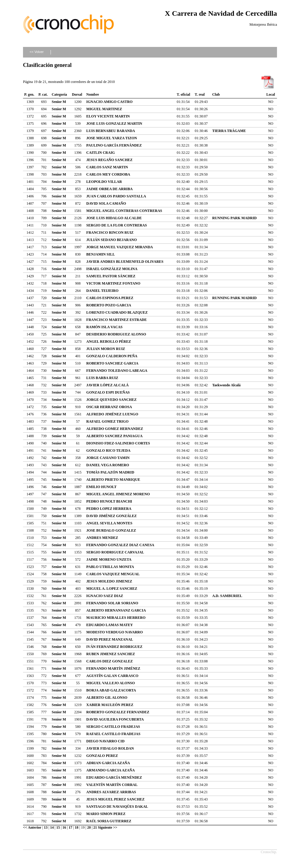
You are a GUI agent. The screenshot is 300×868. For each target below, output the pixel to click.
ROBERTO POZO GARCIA (109, 305)
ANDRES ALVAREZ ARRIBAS (111, 792)
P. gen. (29, 94)
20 (89, 827)
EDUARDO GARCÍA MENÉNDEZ (114, 777)
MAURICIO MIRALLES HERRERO (116, 618)
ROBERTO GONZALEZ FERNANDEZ (118, 712)
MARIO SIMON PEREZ (106, 814)
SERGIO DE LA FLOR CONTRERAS (117, 225)
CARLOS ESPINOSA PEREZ (110, 298)
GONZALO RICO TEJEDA (108, 451)
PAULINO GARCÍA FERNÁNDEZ (114, 145)
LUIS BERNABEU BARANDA (111, 131)
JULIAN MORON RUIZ (106, 349)
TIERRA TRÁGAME (229, 131)
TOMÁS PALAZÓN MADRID (110, 472)
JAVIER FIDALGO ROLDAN (110, 748)
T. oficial (183, 94)
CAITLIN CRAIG (101, 153)
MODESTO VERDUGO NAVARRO (114, 632)
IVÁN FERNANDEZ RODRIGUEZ (114, 647)
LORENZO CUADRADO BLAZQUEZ (117, 312)
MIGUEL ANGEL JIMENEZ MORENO (118, 494)
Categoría (59, 94)
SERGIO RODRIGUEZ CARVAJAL (115, 552)
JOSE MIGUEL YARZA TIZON (112, 138)
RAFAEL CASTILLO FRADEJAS (113, 734)
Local (271, 94)
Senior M (59, 102)
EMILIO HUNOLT (101, 487)
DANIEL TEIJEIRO (102, 291)
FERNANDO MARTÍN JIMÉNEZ (113, 668)
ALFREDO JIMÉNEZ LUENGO (112, 414)
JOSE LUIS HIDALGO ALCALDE (114, 218)
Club (216, 94)
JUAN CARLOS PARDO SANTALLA (116, 196)
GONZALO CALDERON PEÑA (112, 356)
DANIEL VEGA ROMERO (108, 465)
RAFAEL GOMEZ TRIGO (107, 421)
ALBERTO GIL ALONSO (107, 698)
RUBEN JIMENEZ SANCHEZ (111, 654)
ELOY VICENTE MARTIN (108, 116)
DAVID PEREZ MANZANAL (110, 639)
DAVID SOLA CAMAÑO (106, 203)
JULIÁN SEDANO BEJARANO (112, 240)
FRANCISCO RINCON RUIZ (110, 233)
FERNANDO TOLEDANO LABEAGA (117, 371)
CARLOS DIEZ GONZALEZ (109, 661)
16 (64, 827)
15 (58, 827)
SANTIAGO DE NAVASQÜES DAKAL (117, 807)
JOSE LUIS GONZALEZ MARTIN (114, 124)
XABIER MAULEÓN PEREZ (110, 705)
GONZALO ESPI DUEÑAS (108, 392)
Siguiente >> (107, 827)
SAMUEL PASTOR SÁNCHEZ (111, 276)
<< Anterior (32, 827)
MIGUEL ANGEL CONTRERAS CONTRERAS (124, 211)
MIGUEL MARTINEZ (104, 109)
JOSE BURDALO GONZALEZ (111, 530)
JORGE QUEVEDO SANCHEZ (111, 400)
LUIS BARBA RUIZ (102, 378)
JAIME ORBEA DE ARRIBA (109, 189)
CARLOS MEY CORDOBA (108, 174)
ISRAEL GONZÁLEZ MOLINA (112, 269)
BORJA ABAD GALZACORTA (111, 690)
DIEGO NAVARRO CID (105, 741)
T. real (200, 94)
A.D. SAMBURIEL (227, 596)
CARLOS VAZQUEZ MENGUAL (113, 574)
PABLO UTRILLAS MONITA (110, 567)
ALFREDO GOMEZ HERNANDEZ (115, 429)
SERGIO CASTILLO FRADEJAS (113, 727)
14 (52, 827)
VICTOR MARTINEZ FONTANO (113, 283)
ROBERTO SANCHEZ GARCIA (112, 363)
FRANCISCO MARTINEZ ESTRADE (117, 320)
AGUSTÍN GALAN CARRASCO (112, 676)
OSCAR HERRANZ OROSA (109, 407)
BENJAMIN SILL (101, 254)
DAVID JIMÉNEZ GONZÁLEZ (111, 516)
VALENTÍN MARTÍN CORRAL (112, 785)
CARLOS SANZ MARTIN (107, 167)
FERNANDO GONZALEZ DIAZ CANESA (120, 545)
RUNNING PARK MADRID (234, 218)
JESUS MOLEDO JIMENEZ (109, 581)
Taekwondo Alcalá (226, 385)
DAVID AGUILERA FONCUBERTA (115, 719)
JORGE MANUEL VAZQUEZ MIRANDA (120, 247)
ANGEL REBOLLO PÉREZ (109, 342)
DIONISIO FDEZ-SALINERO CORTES (118, 443)
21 (95, 827)
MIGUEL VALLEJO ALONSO (110, 683)
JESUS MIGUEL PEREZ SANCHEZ (115, 799)
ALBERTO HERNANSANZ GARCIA (116, 610)
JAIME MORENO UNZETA (109, 559)
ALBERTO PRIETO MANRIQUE (113, 480)
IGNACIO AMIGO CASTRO (109, 102)
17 (71, 827)
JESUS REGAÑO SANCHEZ (109, 160)
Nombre (93, 94)
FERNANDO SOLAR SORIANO (112, 603)
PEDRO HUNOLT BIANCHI (109, 501)
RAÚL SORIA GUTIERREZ (109, 821)
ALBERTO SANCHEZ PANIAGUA (114, 436)
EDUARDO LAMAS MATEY (110, 625)
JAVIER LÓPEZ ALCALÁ (107, 385)
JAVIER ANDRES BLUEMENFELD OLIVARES (125, 262)
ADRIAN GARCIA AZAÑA (108, 763)
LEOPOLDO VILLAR (104, 182)
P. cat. (43, 94)
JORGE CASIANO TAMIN (108, 458)
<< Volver (37, 52)
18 (77, 827)
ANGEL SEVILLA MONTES (109, 523)
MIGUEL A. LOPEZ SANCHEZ (112, 589)
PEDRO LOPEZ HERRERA (109, 509)
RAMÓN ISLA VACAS (104, 327)
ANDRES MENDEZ (102, 538)
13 (46, 827)
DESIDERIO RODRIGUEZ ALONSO (116, 334)
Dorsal (77, 94)
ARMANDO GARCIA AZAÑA (110, 770)
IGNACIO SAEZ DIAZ (105, 596)
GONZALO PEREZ (102, 756)
